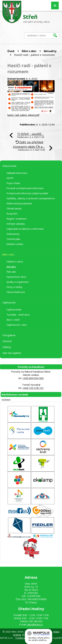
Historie (7, 341)
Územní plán (13, 239)
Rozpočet (12, 214)
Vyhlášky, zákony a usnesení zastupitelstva (31, 198)
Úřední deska (14, 208)
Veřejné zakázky (16, 224)
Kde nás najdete (12, 353)
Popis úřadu (13, 183)
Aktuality (50, 51)
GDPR (10, 178)
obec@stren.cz (35, 624)
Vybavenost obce (16, 277)
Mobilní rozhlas (15, 244)
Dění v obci (29, 51)
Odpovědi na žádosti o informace (25, 229)
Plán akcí (11, 272)
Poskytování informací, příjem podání (27, 193)
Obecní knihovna (16, 292)
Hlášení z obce (15, 261)
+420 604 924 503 (33, 378)
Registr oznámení (16, 219)
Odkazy (7, 347)
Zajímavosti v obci (17, 325)
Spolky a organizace (18, 282)
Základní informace (17, 173)
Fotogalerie (9, 335)
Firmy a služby (14, 287)
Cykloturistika (14, 309)
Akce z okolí (13, 320)
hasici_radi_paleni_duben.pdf (23, 115)
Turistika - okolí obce (18, 315)
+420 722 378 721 (33, 388)
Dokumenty (13, 234)
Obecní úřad (9, 166)
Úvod (11, 51)
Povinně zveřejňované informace (25, 188)
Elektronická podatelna (19, 203)
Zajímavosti (9, 302)
